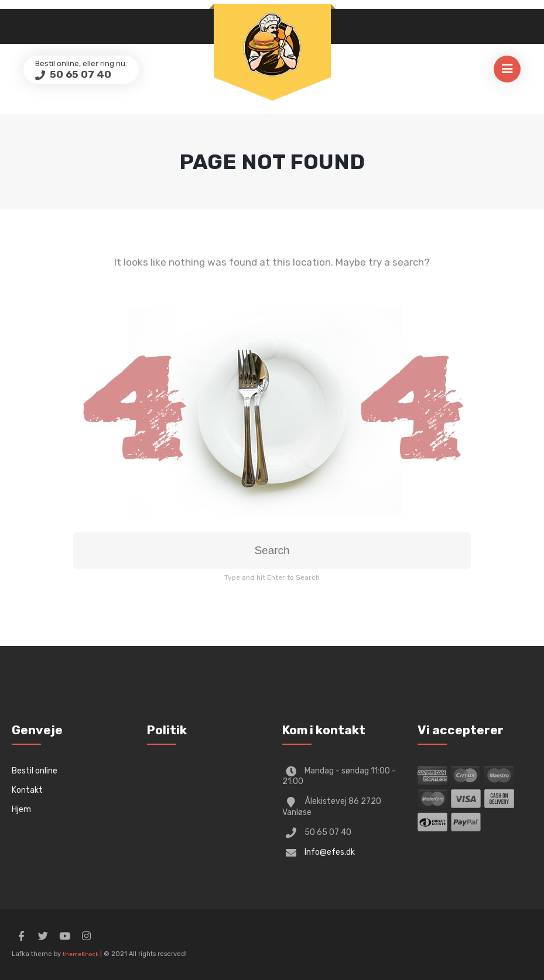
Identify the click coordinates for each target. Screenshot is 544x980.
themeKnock (81, 954)
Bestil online (35, 771)
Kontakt (27, 790)
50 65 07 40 (79, 74)
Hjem (21, 809)
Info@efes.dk (330, 852)
